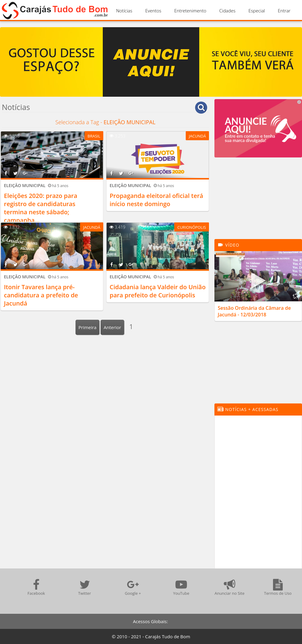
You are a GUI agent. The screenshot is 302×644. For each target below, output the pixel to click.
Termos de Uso (278, 587)
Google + (133, 587)
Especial (257, 11)
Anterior (112, 327)
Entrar (284, 11)
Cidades (227, 11)
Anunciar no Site (229, 587)
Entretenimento (190, 11)
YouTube (181, 587)
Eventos (153, 11)
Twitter (85, 587)
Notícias (124, 11)
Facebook (36, 587)
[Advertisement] (258, 201)
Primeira (88, 327)
